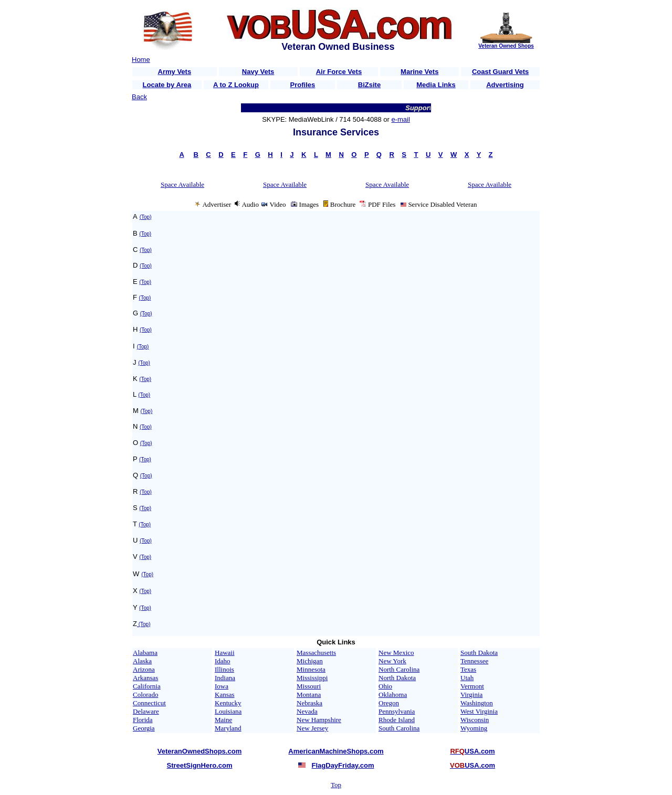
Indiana (225, 678)
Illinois (224, 669)
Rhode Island (397, 720)
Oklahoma (393, 695)
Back (139, 97)
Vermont (472, 686)
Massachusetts (316, 653)
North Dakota (397, 678)
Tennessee (474, 661)
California (147, 686)
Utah (467, 678)
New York (392, 661)
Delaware (146, 711)
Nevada (307, 711)
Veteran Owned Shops (506, 46)
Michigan (310, 661)
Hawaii (225, 653)
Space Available (182, 184)
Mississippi (312, 678)
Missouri (309, 686)
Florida (143, 720)
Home (141, 60)
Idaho (223, 661)
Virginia (471, 695)
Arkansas (145, 678)
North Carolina (399, 669)
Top (336, 785)
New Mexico (396, 653)
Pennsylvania (397, 711)
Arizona (144, 669)
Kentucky (228, 703)
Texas (468, 669)
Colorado (145, 695)
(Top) (146, 217)
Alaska (142, 661)
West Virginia (479, 711)
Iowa (222, 686)
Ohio (385, 686)
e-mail (400, 119)
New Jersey (312, 728)
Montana (309, 695)
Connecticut (149, 703)
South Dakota (479, 653)
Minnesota (311, 669)
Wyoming (474, 728)
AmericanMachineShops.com (336, 751)
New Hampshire (319, 720)
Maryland (228, 728)
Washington (477, 703)
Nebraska (309, 703)
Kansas (225, 695)
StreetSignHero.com (200, 765)
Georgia (144, 728)
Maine (223, 720)
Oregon (389, 703)
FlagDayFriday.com (343, 765)
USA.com (472, 751)
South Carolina (399, 728)
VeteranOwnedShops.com (199, 751)
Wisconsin (475, 720)
